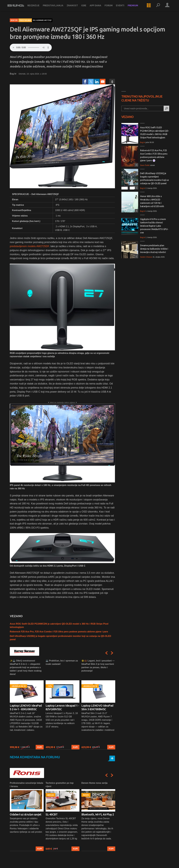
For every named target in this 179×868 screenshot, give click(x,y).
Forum (111, 7)
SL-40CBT (52, 814)
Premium (135, 7)
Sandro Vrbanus (146, 257)
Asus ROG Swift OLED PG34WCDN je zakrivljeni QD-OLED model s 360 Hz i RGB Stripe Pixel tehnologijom (155, 132)
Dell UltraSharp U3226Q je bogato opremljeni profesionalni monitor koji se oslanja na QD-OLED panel (154, 178)
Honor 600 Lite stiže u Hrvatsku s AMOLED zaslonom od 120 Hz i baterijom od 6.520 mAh (152, 201)
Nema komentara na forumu (35, 757)
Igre (86, 7)
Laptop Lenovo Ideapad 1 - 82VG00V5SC (62, 707)
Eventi (123, 7)
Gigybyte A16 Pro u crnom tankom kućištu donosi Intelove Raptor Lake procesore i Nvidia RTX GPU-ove (154, 226)
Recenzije (36, 7)
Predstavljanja (56, 7)
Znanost (75, 7)
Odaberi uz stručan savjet (26, 814)
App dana (98, 7)
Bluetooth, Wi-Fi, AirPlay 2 (98, 814)
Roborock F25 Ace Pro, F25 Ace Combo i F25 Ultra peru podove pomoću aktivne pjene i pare (59, 632)
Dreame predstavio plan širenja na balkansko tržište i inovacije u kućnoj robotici (154, 249)
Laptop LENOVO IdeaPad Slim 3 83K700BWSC (97, 707)
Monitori (14, 20)
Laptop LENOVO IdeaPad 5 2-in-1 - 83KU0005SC (26, 707)
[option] (27, 704)
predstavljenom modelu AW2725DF (29, 246)
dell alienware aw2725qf (42, 20)
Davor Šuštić (145, 165)
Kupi (40, 747)
